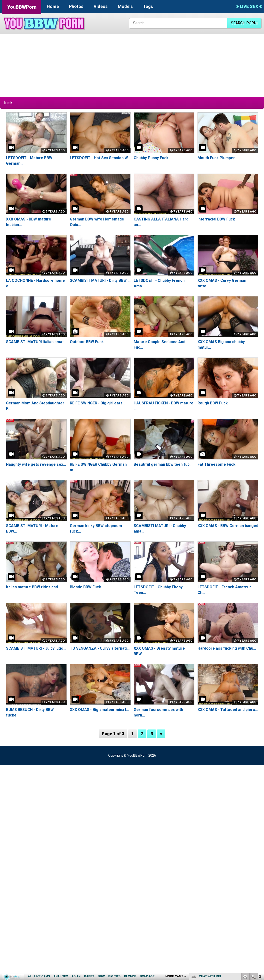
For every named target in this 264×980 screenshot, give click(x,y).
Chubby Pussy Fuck (151, 158)
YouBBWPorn (22, 7)
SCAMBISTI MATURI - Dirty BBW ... (100, 280)
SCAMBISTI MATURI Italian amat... (36, 342)
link (260, 905)
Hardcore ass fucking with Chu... (227, 648)
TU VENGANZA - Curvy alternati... (100, 648)
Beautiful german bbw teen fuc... (163, 464)
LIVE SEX (249, 6)
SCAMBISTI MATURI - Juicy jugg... (36, 648)
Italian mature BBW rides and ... (34, 587)
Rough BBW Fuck (213, 403)
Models (125, 6)
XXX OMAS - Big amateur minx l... (99, 710)
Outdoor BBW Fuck (87, 342)
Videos (101, 6)
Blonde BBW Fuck (85, 587)
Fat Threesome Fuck (216, 464)
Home (53, 6)
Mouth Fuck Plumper (216, 158)
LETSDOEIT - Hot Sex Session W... (100, 158)
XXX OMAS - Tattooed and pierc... (228, 710)
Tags (148, 6)
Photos (76, 6)
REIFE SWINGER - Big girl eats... (98, 403)
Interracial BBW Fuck (216, 219)
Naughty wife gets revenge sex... (36, 464)
